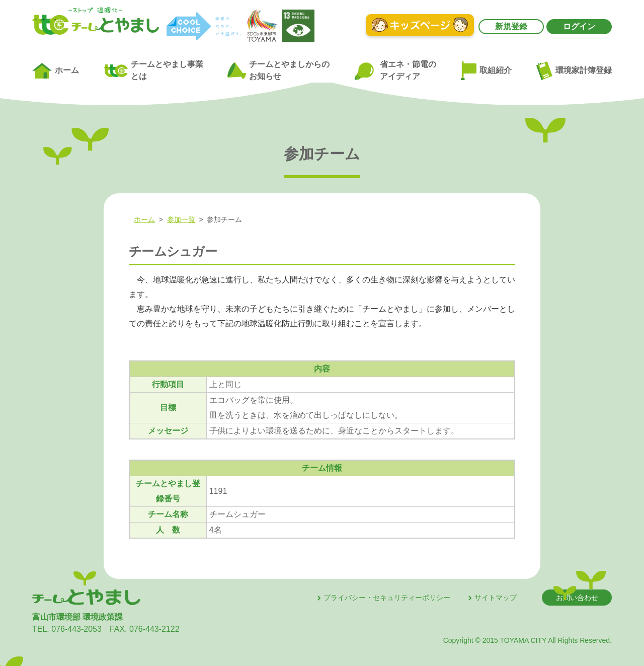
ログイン (579, 26)
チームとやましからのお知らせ (278, 70)
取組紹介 (487, 71)
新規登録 (511, 26)
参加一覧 (181, 219)
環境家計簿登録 (574, 70)
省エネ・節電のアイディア (395, 71)
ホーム (56, 71)
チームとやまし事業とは (153, 70)
